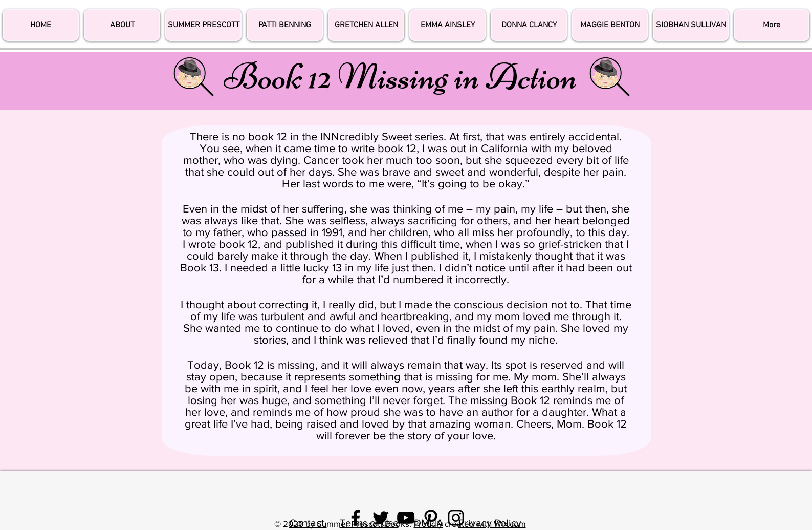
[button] (772, 25)
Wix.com (510, 524)
